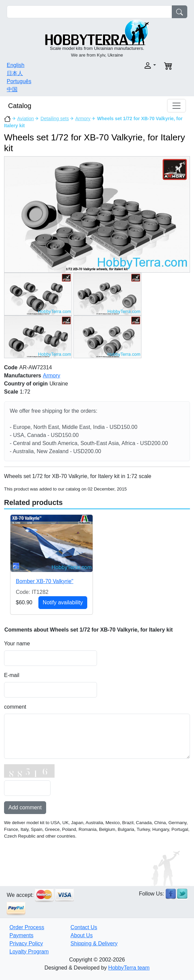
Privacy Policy (26, 943)
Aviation (26, 119)
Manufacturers (23, 376)
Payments (21, 935)
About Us (82, 935)
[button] (128, 65)
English (15, 65)
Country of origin (26, 384)
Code (11, 367)
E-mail (12, 675)
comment (15, 707)
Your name (17, 644)
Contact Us (84, 927)
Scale (11, 392)
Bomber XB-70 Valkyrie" (45, 581)
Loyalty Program (29, 952)
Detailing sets (55, 119)
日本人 (15, 73)
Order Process (27, 927)
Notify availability (63, 602)
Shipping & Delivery (94, 943)
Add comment (25, 807)
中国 (12, 89)
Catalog (20, 106)
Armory (83, 119)
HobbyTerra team (129, 968)
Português (19, 81)
